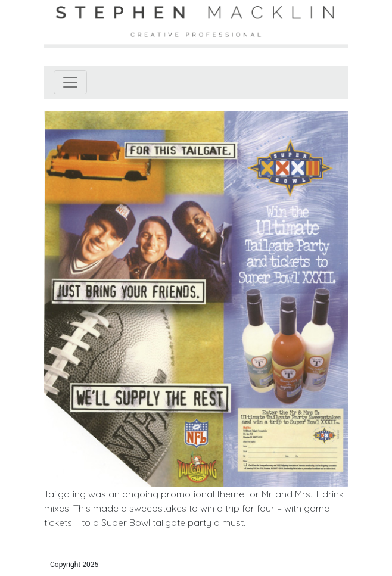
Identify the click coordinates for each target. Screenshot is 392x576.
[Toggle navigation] (70, 82)
